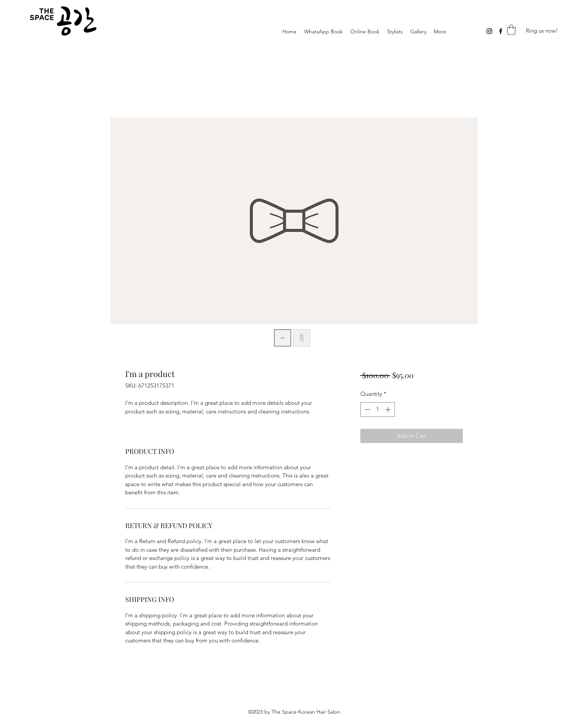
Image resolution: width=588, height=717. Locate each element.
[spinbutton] (377, 409)
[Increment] (389, 409)
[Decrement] (367, 409)
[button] (511, 30)
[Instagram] (489, 31)
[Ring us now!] (542, 31)
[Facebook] (501, 31)
